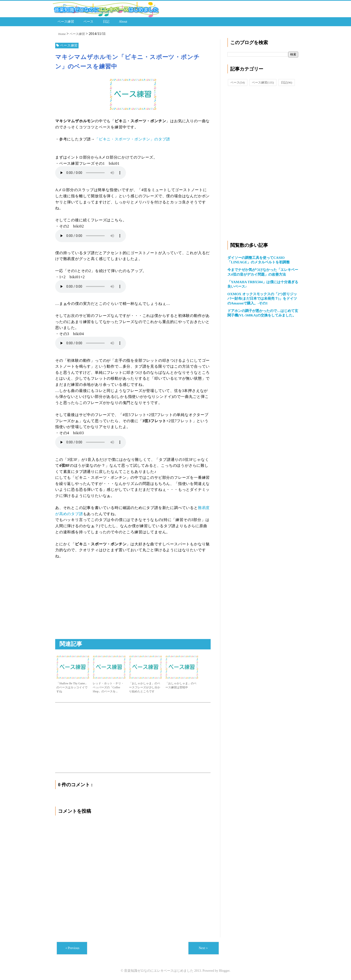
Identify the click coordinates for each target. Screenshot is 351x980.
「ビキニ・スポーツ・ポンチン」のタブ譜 (132, 139)
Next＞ (203, 948)
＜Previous (72, 948)
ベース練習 (66, 21)
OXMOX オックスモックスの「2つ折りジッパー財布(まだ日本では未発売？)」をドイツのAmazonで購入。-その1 (262, 298)
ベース (88, 21)
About (123, 21)
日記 (106, 21)
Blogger (224, 970)
